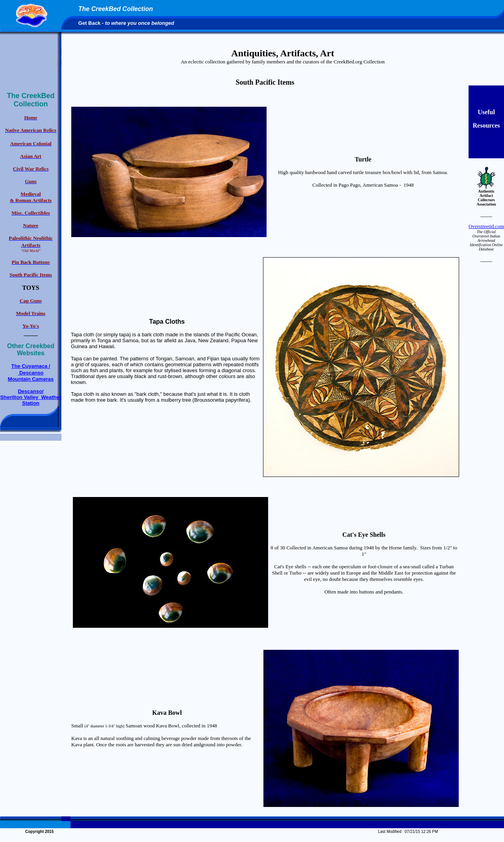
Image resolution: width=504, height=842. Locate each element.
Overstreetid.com (486, 226)
